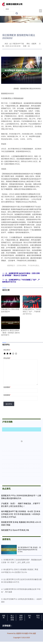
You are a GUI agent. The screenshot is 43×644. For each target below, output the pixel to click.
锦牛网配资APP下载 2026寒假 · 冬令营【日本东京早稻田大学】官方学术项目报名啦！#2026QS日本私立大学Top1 (21, 514)
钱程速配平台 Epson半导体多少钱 (15, 530)
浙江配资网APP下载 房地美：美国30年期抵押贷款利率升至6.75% (29, 549)
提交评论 (9, 404)
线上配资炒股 (12, 618)
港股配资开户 (21, 618)
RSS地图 (25, 633)
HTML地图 (32, 633)
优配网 (4, 617)
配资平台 (38, 617)
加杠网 (30, 617)
